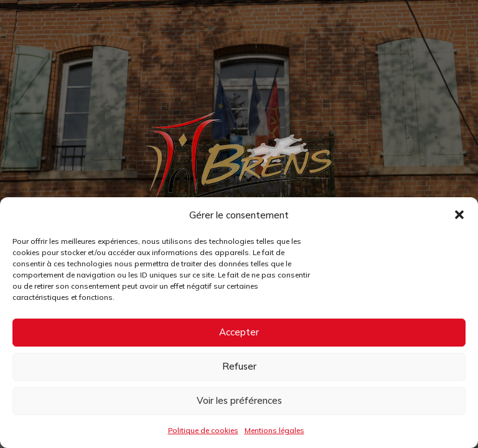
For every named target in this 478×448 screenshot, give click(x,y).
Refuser (239, 366)
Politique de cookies (203, 430)
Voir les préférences (239, 400)
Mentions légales (274, 430)
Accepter (239, 332)
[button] (459, 215)
